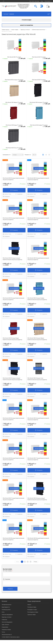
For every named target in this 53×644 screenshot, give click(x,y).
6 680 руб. (7, 264)
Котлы (3, 612)
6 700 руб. (32, 264)
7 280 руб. (32, 304)
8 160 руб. (7, 464)
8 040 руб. (32, 424)
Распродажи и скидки (32, 610)
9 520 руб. (7, 504)
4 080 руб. (7, 184)
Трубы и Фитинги (5, 625)
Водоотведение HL (6, 607)
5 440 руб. (32, 224)
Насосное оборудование (7, 622)
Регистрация (47, 1)
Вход (42, 1)
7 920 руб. (7, 424)
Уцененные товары (32, 615)
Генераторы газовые (6, 630)
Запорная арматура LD (7, 635)
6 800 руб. (7, 304)
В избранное (6, 197)
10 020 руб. (32, 504)
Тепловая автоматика (7, 605)
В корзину (14, 190)
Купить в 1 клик (7, 194)
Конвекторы (4, 620)
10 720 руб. (32, 544)
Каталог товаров (26, 14)
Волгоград (37, 1)
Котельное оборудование (7, 615)
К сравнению (19, 194)
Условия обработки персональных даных (11, 637)
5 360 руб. (7, 224)
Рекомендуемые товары (33, 612)
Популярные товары (32, 607)
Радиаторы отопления (7, 617)
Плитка (3, 632)
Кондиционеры (5, 627)
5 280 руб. (32, 184)
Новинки (29, 605)
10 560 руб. (7, 544)
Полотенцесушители (6, 610)
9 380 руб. (32, 464)
